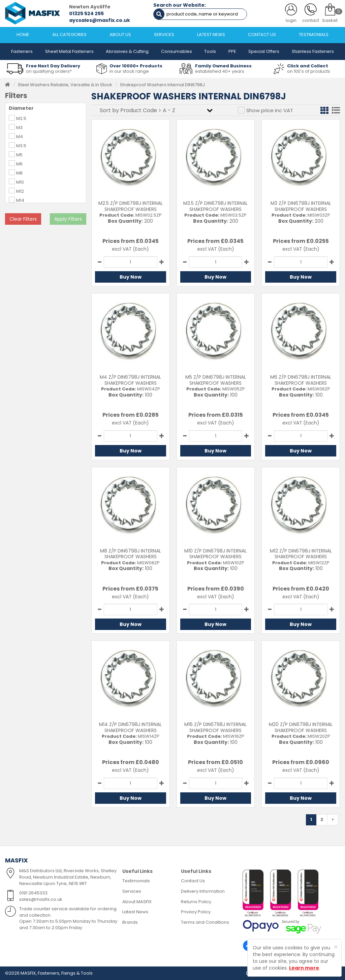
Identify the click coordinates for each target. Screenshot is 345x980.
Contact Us (193, 881)
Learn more (304, 968)
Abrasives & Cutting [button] (127, 51)
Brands (130, 922)
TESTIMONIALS (314, 35)
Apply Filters (68, 219)
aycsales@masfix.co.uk (100, 20)
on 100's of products (309, 71)
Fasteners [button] (22, 51)
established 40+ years (220, 71)
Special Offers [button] (264, 51)
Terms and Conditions (205, 922)
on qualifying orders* (49, 71)
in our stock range (129, 71)
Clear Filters (23, 219)
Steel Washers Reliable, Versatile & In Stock (65, 85)
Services (132, 891)
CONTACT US (262, 35)
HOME (23, 35)
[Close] (336, 947)
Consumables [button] (177, 51)
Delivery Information (203, 891)
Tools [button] (210, 51)
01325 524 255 (86, 13)
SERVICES (164, 35)
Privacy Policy (196, 912)
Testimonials (136, 881)
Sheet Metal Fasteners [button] (69, 51)
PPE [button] (232, 51)
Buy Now (131, 277)
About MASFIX (137, 902)
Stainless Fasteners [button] (313, 51)
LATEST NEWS (211, 35)
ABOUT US (120, 35)
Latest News (135, 912)
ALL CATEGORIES (69, 35)
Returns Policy (196, 902)
